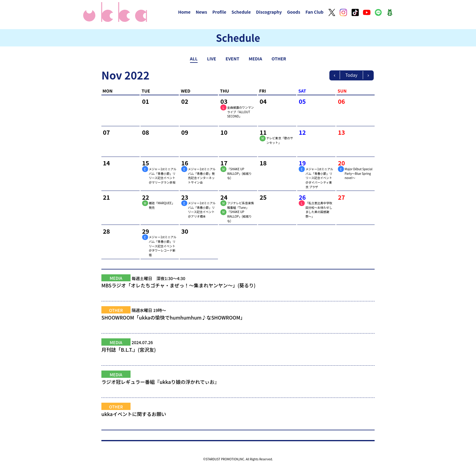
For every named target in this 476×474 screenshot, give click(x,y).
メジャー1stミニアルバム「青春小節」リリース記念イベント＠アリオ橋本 (202, 210)
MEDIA (255, 59)
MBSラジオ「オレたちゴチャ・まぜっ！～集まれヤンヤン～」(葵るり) (238, 289)
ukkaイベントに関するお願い (238, 418)
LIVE (212, 59)
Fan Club (314, 12)
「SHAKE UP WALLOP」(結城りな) (239, 173)
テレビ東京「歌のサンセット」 (280, 140)
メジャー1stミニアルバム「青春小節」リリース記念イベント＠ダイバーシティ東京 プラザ (319, 178)
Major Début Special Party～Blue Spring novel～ (358, 173)
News (202, 12)
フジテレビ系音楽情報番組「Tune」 (240, 205)
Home (184, 12)
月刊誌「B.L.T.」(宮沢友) (238, 353)
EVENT (232, 59)
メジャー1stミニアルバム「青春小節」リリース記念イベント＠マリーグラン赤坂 (163, 176)
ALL (194, 59)
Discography (269, 12)
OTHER (279, 59)
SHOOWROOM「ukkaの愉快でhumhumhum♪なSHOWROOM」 (238, 321)
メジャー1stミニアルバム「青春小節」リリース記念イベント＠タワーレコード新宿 (163, 246)
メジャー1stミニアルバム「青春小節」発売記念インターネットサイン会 (202, 176)
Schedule (241, 12)
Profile (219, 12)
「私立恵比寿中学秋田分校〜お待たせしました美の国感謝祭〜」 (319, 210)
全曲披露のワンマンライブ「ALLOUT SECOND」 (240, 112)
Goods (294, 12)
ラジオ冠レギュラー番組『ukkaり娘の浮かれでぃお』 (238, 385)
